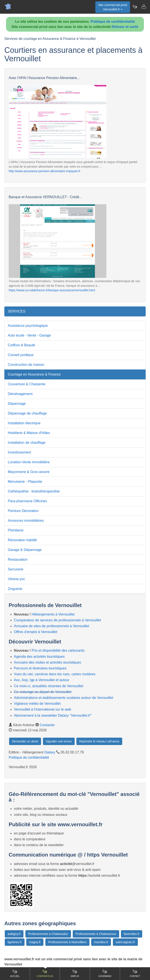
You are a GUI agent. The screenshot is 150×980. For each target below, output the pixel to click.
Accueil (15, 973)
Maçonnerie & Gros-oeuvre (29, 472)
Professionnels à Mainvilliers (67, 942)
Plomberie (16, 530)
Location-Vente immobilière (29, 462)
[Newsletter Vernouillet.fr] (135, 6)
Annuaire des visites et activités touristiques (47, 662)
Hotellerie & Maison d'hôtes (29, 433)
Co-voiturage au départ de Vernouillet (43, 692)
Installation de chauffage (27, 443)
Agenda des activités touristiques (39, 657)
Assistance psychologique (28, 326)
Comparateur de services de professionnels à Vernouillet (57, 620)
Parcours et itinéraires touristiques (40, 668)
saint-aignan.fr (125, 942)
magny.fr (35, 942)
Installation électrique (24, 423)
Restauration (18, 560)
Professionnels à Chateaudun (48, 934)
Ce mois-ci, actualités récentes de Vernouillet (49, 686)
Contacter (47, 725)
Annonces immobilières (26, 521)
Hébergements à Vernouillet (53, 614)
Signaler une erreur (59, 741)
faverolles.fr (132, 934)
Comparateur (45, 973)
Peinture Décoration (23, 511)
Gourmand (105, 973)
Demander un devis (25, 741)
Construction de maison (26, 365)
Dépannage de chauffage (27, 413)
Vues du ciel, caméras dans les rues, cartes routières (55, 674)
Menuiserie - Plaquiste (25, 482)
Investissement (19, 452)
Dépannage (17, 404)
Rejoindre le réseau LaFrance (99, 741)
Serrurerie (16, 569)
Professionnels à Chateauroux (96, 934)
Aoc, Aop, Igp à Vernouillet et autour (42, 680)
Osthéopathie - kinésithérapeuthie (34, 491)
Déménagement (20, 394)
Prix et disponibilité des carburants (58, 650)
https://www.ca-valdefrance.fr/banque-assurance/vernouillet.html (52, 290)
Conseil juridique (21, 355)
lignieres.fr (15, 942)
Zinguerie (15, 589)
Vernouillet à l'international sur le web (43, 709)
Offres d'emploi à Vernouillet (35, 632)
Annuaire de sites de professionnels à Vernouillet (51, 626)
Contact (135, 973)
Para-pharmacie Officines (27, 501)
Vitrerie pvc (16, 579)
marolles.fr (101, 942)
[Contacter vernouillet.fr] (143, 6)
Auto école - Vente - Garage (29, 335)
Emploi (75, 973)
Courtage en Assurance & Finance (34, 374)
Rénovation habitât (22, 540)
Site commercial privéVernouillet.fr (113, 7)
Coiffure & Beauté (21, 345)
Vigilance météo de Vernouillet (37, 704)
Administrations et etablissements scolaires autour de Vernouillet (63, 698)
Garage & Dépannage (25, 550)
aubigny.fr (14, 934)
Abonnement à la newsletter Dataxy (53, 715)
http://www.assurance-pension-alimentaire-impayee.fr (45, 171)
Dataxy (50, 752)
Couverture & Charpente (27, 384)
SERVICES (17, 311)
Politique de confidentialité (113, 22)
